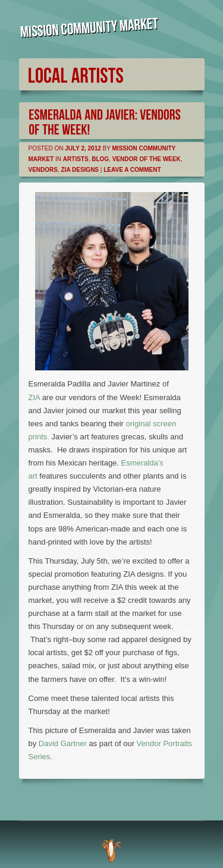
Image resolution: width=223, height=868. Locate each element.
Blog (100, 159)
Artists (76, 159)
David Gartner (63, 743)
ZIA (34, 397)
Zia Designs (80, 170)
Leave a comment (132, 170)
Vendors (43, 170)
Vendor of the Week (147, 159)
